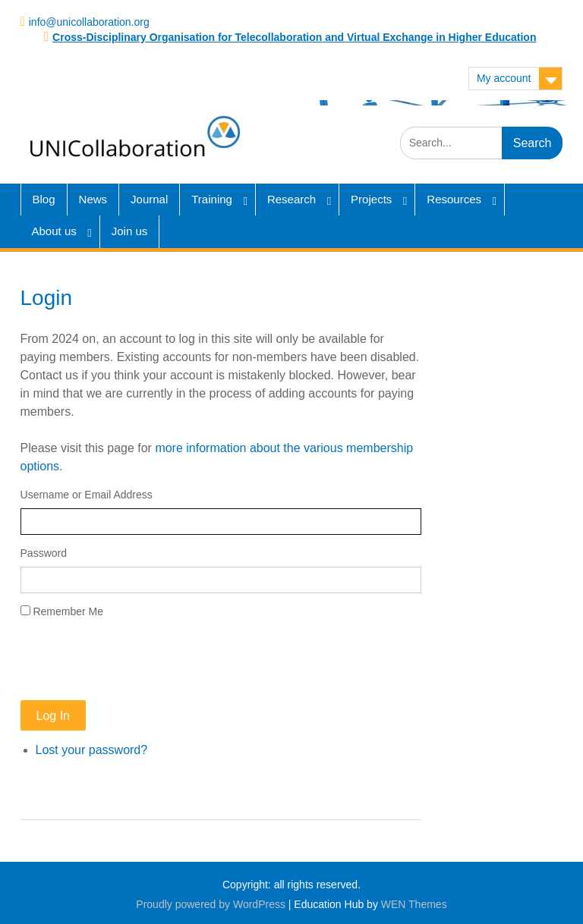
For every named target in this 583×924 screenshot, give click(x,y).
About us (54, 231)
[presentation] (136, 660)
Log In (53, 716)
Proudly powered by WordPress (211, 904)
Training (212, 199)
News (93, 199)
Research (291, 199)
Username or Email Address (87, 495)
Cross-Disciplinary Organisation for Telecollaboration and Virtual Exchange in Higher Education (294, 37)
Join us (130, 231)
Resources (454, 199)
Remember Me (68, 611)
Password (44, 553)
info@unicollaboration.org (89, 22)
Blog (44, 199)
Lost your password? (92, 750)
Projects (371, 199)
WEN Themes (414, 904)
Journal (149, 199)
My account (504, 78)
